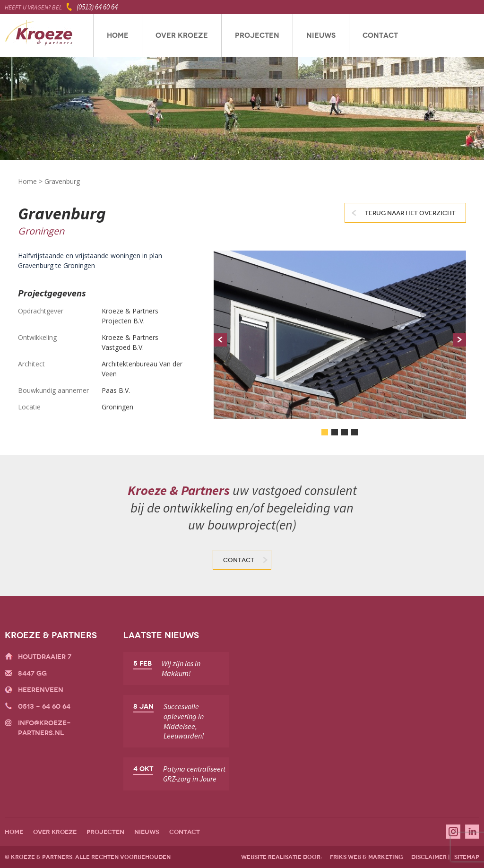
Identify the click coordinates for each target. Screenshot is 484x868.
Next (459, 340)
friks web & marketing (367, 857)
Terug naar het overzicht (410, 213)
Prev (220, 340)
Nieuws (321, 35)
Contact (380, 35)
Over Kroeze (182, 35)
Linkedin (472, 832)
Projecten (257, 35)
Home (118, 35)
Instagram (453, 832)
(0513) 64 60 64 (97, 7)
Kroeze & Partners (39, 35)
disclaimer (429, 857)
